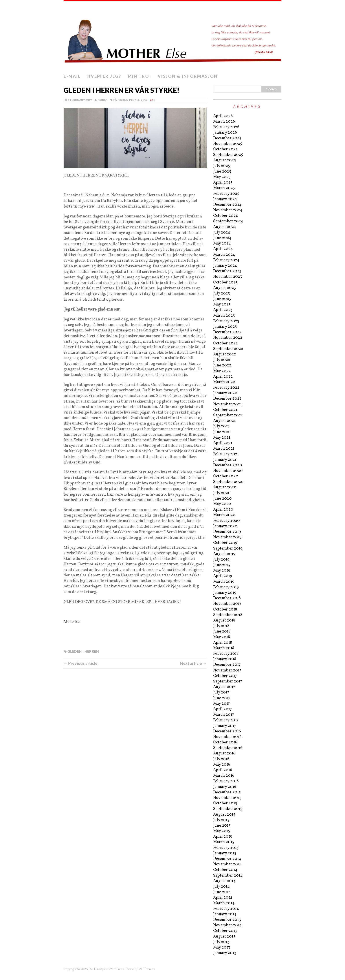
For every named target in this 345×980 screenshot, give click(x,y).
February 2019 (226, 587)
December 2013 (227, 920)
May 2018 (222, 637)
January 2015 (225, 853)
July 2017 (221, 692)
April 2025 (223, 183)
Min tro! (140, 76)
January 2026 (225, 133)
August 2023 (225, 288)
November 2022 (228, 338)
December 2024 (227, 205)
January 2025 (225, 199)
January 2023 (225, 327)
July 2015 (221, 820)
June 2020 (222, 499)
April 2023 (223, 310)
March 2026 (224, 122)
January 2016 (225, 787)
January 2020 (225, 526)
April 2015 (223, 837)
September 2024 (228, 221)
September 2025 (228, 155)
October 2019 (225, 543)
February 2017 (226, 720)
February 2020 (227, 521)
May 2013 (222, 948)
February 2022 (226, 388)
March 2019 (224, 582)
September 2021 (228, 415)
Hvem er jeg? (104, 76)
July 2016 (221, 759)
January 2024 (225, 266)
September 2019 (228, 549)
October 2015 (225, 803)
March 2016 (224, 776)
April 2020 (223, 510)
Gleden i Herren (83, 651)
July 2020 (222, 493)
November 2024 (228, 210)
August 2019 (224, 554)
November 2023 (228, 277)
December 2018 (227, 598)
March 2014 (224, 903)
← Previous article (81, 663)
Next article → (193, 663)
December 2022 (227, 332)
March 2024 (224, 255)
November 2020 (228, 471)
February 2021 (226, 454)
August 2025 (225, 160)
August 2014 (224, 881)
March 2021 (224, 449)
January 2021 (225, 460)
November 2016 (227, 737)
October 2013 (225, 931)
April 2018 (223, 643)
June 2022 (222, 365)
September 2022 (228, 349)
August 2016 (224, 753)
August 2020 (225, 487)
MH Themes (147, 969)
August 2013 (224, 937)
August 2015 (224, 815)
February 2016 (226, 781)
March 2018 (224, 648)
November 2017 (227, 670)
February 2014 (226, 909)
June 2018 (222, 632)
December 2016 (227, 731)
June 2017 (222, 698)
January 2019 (225, 593)
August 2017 (224, 687)
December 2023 (227, 271)
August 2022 (225, 354)
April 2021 (223, 443)
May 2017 (221, 704)
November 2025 (228, 144)
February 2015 (226, 848)
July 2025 (222, 166)
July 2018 (221, 626)
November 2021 (227, 404)
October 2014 (225, 870)
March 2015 (224, 842)
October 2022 (226, 343)
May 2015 (222, 831)
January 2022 (225, 393)
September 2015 (228, 809)
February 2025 (226, 194)
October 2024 (226, 216)
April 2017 (222, 709)
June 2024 (222, 238)
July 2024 (222, 233)
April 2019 (223, 576)
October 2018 (225, 610)
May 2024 (222, 244)
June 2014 (222, 892)
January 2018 (225, 659)
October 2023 (225, 282)
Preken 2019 (138, 100)
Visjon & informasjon (188, 76)
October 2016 (225, 742)
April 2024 (223, 249)
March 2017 (224, 715)
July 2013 (221, 942)
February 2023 (226, 321)
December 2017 (227, 665)
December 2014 (227, 859)
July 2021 (221, 426)
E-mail (72, 76)
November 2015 (227, 798)
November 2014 (228, 864)
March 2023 (224, 316)
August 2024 (225, 227)
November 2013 (227, 925)
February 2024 (226, 260)
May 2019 (222, 571)
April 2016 (223, 770)
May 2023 (222, 304)
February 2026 (226, 127)
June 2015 (222, 826)
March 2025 (224, 188)
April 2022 (223, 377)
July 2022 (222, 360)
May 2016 (222, 765)
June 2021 (222, 432)
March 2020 (224, 515)
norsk (103, 100)
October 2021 (225, 410)
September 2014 (228, 876)
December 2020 (228, 465)
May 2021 (222, 438)
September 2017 (228, 681)
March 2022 (224, 382)
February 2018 (226, 654)
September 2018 (228, 615)
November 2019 (227, 537)
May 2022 (222, 371)
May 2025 (222, 177)
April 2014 (223, 898)
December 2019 (227, 532)
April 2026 (223, 116)
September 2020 (228, 482)
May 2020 (222, 504)
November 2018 (227, 604)
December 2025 (227, 138)
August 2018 (224, 621)
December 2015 (227, 792)
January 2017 (225, 726)
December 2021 (227, 399)
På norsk (121, 100)
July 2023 (222, 293)
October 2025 (225, 149)
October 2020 (226, 476)
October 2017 (225, 676)
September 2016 (228, 748)
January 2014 (225, 914)
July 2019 (221, 560)
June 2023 (222, 299)
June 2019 (222, 565)
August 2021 (224, 421)
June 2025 (222, 172)
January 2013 (225, 953)
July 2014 (221, 887)
